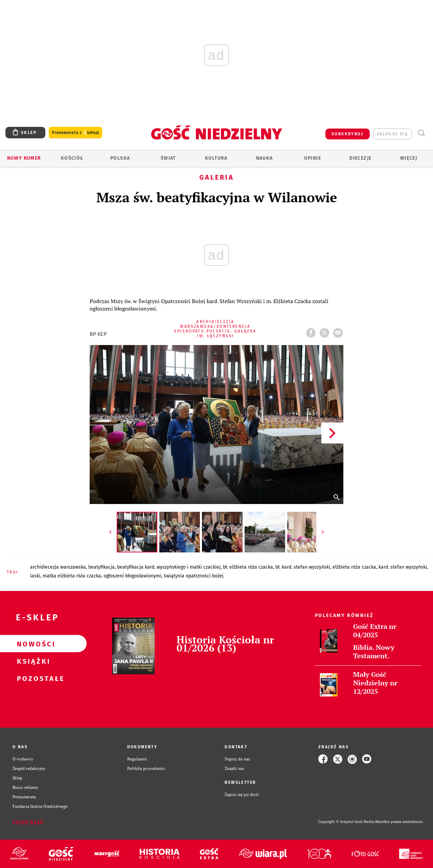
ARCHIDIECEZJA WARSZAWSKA (58, 567)
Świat (168, 158)
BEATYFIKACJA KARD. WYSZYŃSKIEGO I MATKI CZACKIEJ (169, 567)
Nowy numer (24, 158)
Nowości (32, 644)
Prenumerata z (75, 133)
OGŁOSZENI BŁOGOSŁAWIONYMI (132, 576)
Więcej (409, 158)
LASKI (35, 576)
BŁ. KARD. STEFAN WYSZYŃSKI (303, 567)
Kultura (216, 158)
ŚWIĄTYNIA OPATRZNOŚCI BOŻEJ (194, 576)
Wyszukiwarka (421, 133)
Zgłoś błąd (28, 822)
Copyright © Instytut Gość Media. (347, 822)
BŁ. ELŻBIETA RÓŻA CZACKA (248, 567)
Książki (32, 661)
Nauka (265, 158)
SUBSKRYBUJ (347, 134)
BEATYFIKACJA (101, 567)
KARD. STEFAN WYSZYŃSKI (403, 567)
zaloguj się (392, 134)
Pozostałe (32, 678)
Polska (120, 158)
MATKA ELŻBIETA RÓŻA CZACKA (72, 576)
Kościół (72, 158)
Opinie (313, 158)
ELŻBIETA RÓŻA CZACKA (354, 567)
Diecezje (360, 158)
